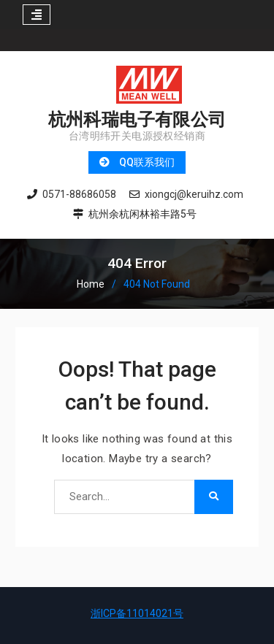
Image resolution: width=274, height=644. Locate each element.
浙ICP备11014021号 (137, 613)
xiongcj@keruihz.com (194, 195)
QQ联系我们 (147, 162)
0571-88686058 (79, 195)
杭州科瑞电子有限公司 (137, 119)
